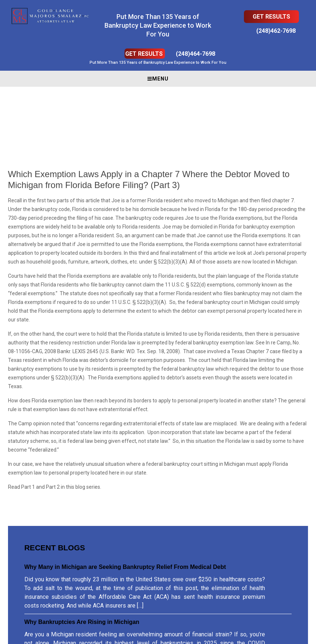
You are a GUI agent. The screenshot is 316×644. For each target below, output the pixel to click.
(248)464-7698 (195, 54)
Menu (158, 79)
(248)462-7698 (276, 31)
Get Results (271, 17)
